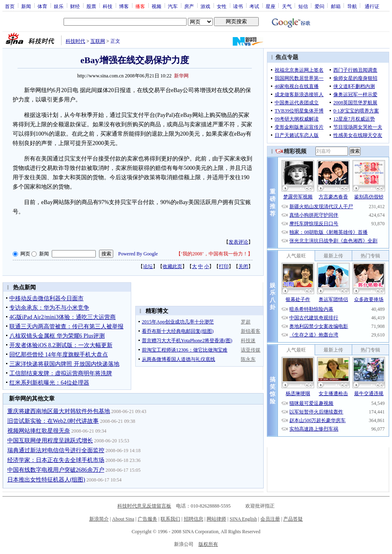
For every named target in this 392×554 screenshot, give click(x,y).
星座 (271, 6)
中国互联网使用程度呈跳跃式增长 (50, 441)
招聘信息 (194, 519)
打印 (224, 266)
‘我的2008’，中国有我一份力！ (214, 254)
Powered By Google (138, 254)
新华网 (181, 76)
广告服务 (148, 519)
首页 (10, 6)
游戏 (205, 6)
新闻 (26, 6)
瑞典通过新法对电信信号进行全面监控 (56, 450)
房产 (189, 6)
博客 (124, 6)
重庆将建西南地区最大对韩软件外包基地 (59, 411)
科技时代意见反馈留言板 (144, 506)
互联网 (98, 41)
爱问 (319, 6)
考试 (254, 6)
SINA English (243, 519)
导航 (352, 6)
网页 (25, 254)
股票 (91, 6)
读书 (238, 6)
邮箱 (336, 6)
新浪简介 (99, 519)
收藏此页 (172, 266)
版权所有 (208, 544)
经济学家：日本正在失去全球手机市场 (56, 460)
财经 (75, 6)
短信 (303, 6)
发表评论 (238, 242)
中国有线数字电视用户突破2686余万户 (56, 470)
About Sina (123, 519)
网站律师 (216, 519)
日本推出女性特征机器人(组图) (46, 480)
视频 (156, 6)
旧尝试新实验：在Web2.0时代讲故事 (53, 421)
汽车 (173, 6)
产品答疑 (293, 519)
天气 (287, 6)
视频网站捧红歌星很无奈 (39, 431)
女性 (222, 6)
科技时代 (75, 41)
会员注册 (270, 519)
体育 (42, 6)
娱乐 (59, 6)
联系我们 (170, 519)
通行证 (372, 6)
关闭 (243, 266)
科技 (108, 6)
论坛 (148, 266)
